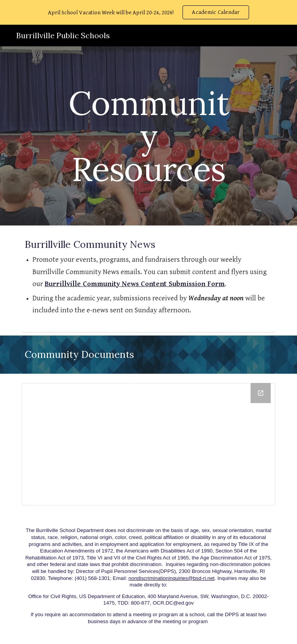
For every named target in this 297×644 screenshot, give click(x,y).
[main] (148, 136)
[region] (148, 12)
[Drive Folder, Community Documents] (148, 444)
